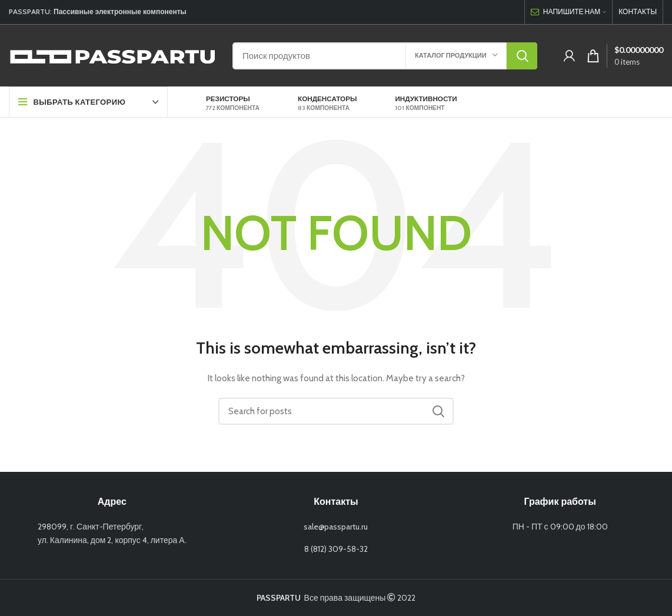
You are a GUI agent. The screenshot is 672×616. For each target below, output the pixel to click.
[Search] (385, 56)
